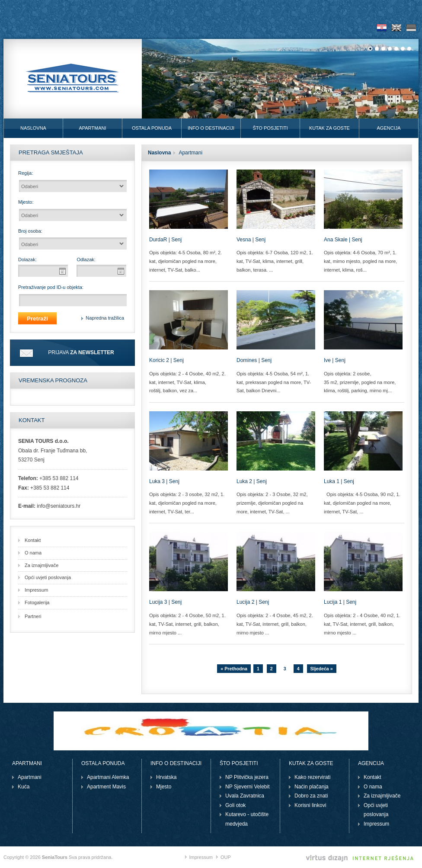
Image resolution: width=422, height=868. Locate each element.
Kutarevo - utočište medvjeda (247, 819)
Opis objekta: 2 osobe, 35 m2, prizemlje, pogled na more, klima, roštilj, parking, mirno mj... (360, 382)
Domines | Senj (254, 360)
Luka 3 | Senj (164, 481)
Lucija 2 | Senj (253, 602)
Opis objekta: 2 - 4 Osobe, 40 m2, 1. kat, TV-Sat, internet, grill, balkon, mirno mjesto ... (362, 624)
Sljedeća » (322, 669)
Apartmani (92, 128)
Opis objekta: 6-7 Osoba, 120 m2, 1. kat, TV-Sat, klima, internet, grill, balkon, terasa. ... (275, 261)
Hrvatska (166, 777)
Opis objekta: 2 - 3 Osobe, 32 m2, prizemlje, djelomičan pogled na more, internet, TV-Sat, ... (272, 503)
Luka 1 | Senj (339, 481)
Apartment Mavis (106, 787)
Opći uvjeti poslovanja (48, 577)
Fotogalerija (37, 602)
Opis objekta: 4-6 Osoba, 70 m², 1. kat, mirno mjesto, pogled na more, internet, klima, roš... (360, 261)
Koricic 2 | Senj (166, 360)
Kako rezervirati (312, 777)
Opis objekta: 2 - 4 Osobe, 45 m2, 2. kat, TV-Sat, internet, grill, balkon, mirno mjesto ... (275, 624)
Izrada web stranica (416, 849)
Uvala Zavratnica (245, 796)
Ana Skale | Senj (343, 240)
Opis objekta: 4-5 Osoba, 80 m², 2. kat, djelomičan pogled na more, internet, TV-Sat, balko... (185, 261)
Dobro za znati (311, 796)
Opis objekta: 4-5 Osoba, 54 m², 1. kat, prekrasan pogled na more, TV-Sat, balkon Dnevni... (274, 382)
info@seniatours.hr (59, 506)
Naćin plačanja (312, 787)
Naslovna (33, 128)
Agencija (388, 128)
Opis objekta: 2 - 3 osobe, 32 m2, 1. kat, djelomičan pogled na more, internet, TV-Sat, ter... (187, 503)
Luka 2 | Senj (252, 481)
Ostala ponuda (152, 128)
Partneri (33, 616)
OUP (226, 857)
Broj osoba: (30, 231)
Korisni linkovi (310, 805)
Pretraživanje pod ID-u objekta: (51, 287)
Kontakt (33, 540)
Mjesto (164, 787)
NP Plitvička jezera (247, 777)
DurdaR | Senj (165, 240)
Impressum (36, 590)
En (396, 28)
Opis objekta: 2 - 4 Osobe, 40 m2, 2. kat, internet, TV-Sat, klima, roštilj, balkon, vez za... (187, 382)
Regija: (26, 173)
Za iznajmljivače (42, 565)
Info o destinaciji (211, 128)
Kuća (24, 787)
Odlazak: (86, 259)
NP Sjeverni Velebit (248, 787)
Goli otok (235, 805)
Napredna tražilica (105, 318)
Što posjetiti (270, 128)
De (411, 28)
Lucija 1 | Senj (340, 602)
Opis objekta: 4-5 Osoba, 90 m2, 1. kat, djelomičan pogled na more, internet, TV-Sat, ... (362, 503)
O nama (33, 553)
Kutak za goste (329, 128)
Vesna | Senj (251, 240)
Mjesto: (26, 202)
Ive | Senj (335, 360)
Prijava (81, 352)
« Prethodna (234, 669)
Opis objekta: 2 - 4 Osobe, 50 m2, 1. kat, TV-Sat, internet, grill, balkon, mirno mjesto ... (187, 624)
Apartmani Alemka (108, 777)
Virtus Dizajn (360, 858)
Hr (382, 28)
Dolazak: (27, 259)
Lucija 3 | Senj (165, 602)
